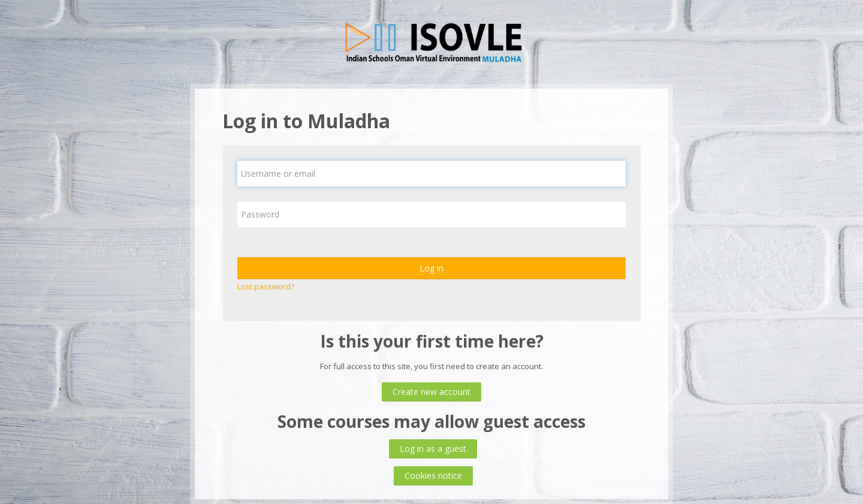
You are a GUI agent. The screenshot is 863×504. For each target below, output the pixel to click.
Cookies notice (433, 476)
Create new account (431, 392)
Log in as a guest (433, 449)
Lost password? (266, 286)
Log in (431, 268)
